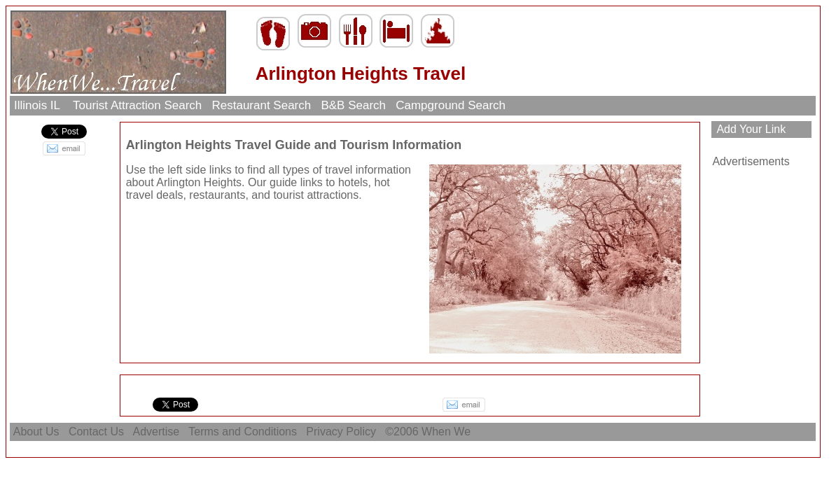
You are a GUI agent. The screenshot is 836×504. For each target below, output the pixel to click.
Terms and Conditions (243, 432)
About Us (36, 432)
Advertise (156, 432)
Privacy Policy (341, 432)
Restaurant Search (262, 105)
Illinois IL (39, 105)
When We (447, 432)
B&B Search (354, 105)
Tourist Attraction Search (138, 105)
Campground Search (450, 105)
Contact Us (96, 432)
